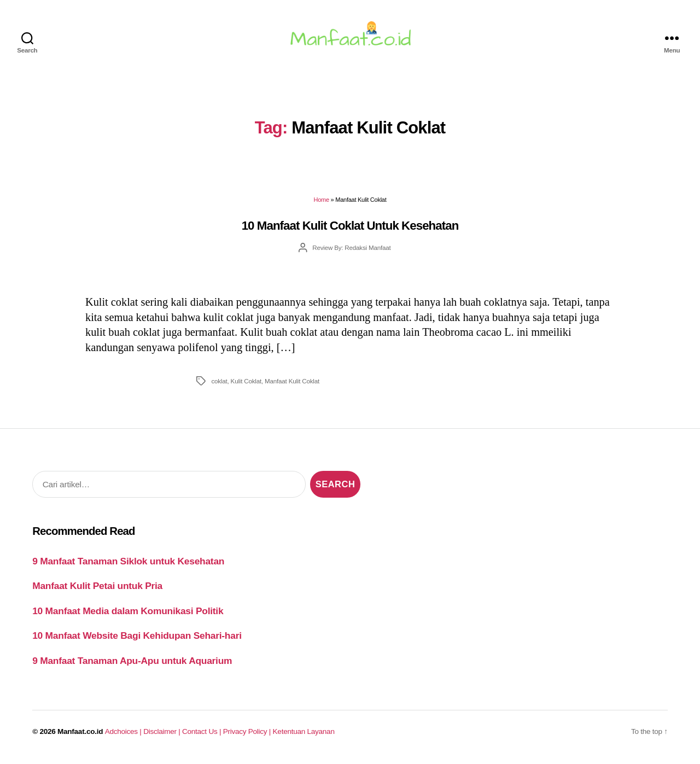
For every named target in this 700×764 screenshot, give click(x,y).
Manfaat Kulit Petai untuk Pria (97, 589)
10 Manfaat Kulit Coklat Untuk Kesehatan (350, 228)
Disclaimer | (163, 735)
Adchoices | (124, 735)
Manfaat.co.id (80, 735)
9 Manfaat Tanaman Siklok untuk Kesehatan (128, 564)
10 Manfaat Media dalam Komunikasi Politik (128, 614)
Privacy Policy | (248, 735)
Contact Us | (203, 735)
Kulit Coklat (246, 384)
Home (322, 203)
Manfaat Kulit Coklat (292, 384)
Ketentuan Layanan (304, 735)
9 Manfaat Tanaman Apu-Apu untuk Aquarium (132, 663)
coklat (219, 384)
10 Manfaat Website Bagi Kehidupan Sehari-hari (137, 639)
